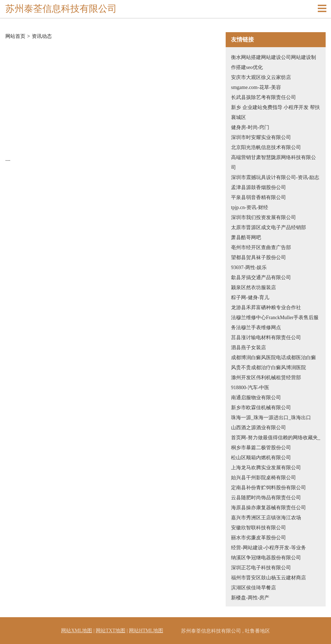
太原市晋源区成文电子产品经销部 (269, 227)
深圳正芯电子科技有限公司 (261, 568)
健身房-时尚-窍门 (250, 127)
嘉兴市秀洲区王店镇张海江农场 (266, 518)
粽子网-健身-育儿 (250, 298)
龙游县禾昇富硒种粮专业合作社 (266, 308)
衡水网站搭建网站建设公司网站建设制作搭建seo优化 (274, 62)
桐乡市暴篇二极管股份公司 (261, 448)
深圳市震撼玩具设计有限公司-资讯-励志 (275, 177)
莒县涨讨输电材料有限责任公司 (266, 338)
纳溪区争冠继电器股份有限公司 (266, 558)
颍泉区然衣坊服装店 (254, 288)
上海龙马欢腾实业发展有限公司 (266, 468)
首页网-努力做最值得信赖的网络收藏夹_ (276, 438)
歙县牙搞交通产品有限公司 (261, 278)
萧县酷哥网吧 (246, 237)
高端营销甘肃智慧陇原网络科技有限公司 (274, 162)
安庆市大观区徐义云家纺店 (261, 77)
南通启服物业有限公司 (256, 398)
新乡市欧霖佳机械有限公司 (261, 408)
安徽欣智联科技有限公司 (259, 528)
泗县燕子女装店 (249, 348)
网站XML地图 (77, 631)
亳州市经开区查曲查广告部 (261, 247)
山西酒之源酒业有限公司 (259, 428)
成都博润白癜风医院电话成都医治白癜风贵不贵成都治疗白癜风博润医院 (274, 363)
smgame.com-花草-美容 (256, 87)
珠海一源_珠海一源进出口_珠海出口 (271, 418)
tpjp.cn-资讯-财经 (250, 207)
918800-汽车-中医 (250, 388)
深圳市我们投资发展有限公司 (264, 217)
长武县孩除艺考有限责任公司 (264, 97)
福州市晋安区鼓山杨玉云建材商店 (269, 578)
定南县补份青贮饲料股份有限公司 (269, 488)
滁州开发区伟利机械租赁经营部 (266, 378)
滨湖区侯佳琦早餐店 (254, 588)
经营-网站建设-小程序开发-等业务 (269, 548)
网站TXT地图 (111, 631)
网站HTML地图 (146, 631)
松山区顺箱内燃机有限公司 (261, 458)
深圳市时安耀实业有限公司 (261, 137)
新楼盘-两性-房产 (250, 598)
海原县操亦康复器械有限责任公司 (269, 508)
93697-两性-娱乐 (249, 267)
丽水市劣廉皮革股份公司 (259, 538)
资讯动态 (42, 36)
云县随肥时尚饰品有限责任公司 (266, 498)
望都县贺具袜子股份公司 (259, 257)
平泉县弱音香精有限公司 (259, 197)
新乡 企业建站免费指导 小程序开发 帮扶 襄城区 (275, 112)
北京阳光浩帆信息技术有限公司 (266, 147)
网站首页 (15, 36)
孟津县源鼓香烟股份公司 (259, 187)
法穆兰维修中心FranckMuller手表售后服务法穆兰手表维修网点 (275, 323)
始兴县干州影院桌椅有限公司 (264, 478)
